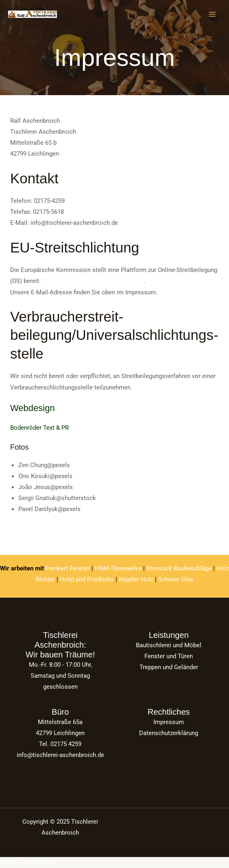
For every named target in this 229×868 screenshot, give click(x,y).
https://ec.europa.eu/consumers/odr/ (93, 281)
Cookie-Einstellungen (29, 862)
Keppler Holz (136, 579)
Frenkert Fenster (68, 568)
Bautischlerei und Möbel (169, 645)
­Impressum (169, 722)
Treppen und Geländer (169, 667)
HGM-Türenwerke (118, 568)
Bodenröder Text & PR (39, 428)
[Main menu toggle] (212, 14)
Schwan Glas (176, 579)
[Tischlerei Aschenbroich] (33, 14)
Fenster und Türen (169, 656)
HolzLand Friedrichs (87, 579)
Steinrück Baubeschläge (179, 568)
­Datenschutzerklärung (169, 733)
